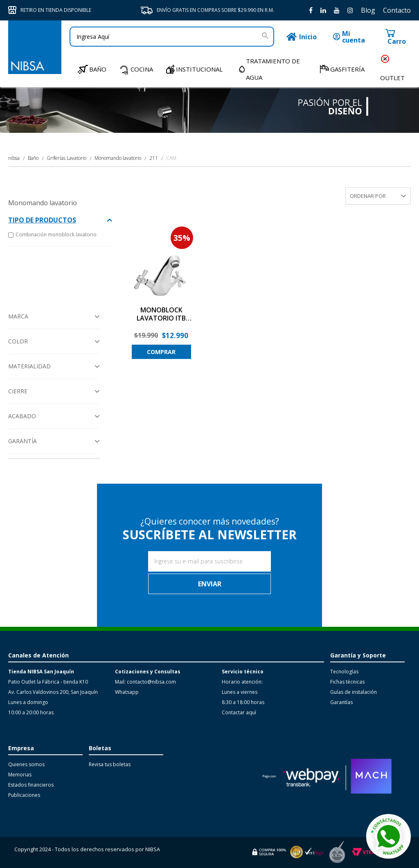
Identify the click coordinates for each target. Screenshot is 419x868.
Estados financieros (31, 785)
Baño (33, 158)
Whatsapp (127, 692)
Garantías (341, 702)
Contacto (397, 10)
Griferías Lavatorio (66, 158)
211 (154, 158)
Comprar (161, 352)
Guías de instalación (354, 692)
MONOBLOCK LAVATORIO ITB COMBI (161, 314)
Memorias (20, 775)
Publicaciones (24, 795)
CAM (171, 158)
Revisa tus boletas (110, 764)
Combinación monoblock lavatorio (52, 235)
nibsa (14, 158)
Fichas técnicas (347, 682)
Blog (368, 10)
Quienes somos (26, 764)
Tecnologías (344, 672)
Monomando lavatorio (118, 158)
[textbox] (172, 37)
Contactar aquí (239, 712)
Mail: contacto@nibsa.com (145, 682)
